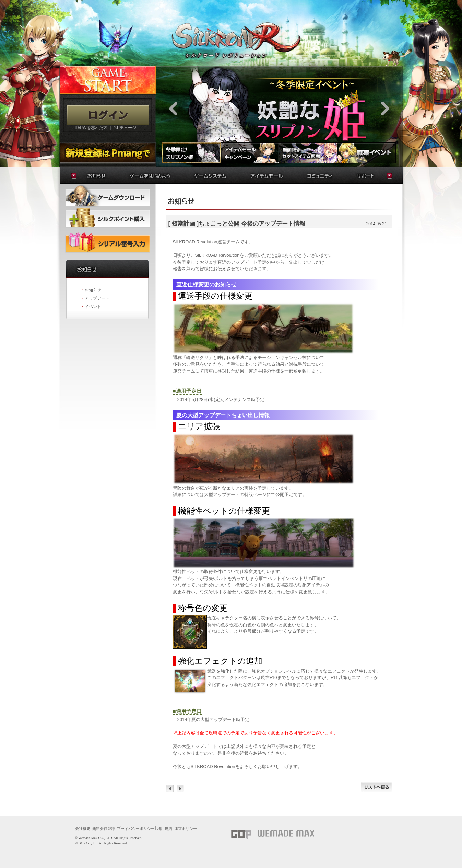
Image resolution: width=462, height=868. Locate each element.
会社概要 (83, 829)
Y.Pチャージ (125, 128)
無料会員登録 (104, 829)
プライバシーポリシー (136, 829)
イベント (93, 307)
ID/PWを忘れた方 (91, 128)
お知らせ (93, 290)
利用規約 (165, 829)
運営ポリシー (186, 829)
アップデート (97, 298)
